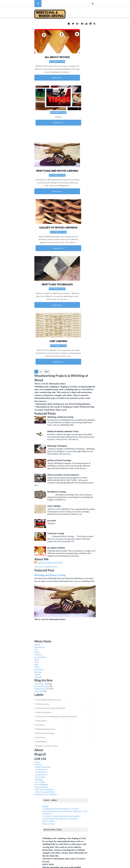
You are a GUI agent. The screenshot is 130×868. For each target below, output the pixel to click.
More (20, 472)
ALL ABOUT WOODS (41, 49)
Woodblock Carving (39, 291)
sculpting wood (24, 525)
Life (19, 454)
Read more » (41, 70)
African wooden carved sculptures (46, 278)
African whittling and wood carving (31, 504)
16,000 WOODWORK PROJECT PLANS (61, 613)
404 (19, 469)
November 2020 (25, 491)
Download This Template (28, 599)
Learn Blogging (24, 589)
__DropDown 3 (24, 579)
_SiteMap (22, 584)
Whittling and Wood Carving (41, 107)
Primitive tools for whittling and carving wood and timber (39, 521)
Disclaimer (22, 474)
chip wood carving (25, 509)
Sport (20, 464)
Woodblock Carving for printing (30, 550)
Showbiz (21, 459)
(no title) (35, 317)
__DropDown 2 (24, 577)
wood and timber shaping (28, 538)
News (20, 457)
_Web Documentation (27, 594)
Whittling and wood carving (28, 534)
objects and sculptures (27, 517)
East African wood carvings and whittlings (33, 513)
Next (30, 192)
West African (23, 529)
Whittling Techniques (41, 165)
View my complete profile (29, 359)
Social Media (23, 462)
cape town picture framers (33, 355)
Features (21, 569)
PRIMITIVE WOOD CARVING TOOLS (46, 240)
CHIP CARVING (89, 165)
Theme (20, 479)
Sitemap (21, 476)
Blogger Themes (63, 864)
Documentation (24, 591)
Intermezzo (22, 452)
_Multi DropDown (25, 572)
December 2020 (25, 488)
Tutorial (21, 482)
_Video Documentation (27, 596)
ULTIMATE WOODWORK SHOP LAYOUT (62, 621)
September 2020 (25, 493)
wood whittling (24, 546)
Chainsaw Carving (39, 329)
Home (20, 567)
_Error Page (22, 586)
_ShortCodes (23, 581)
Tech (19, 467)
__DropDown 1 (24, 574)
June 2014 (22, 496)
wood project (23, 542)
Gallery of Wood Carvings (89, 107)
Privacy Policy (49, 628)
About (20, 449)
